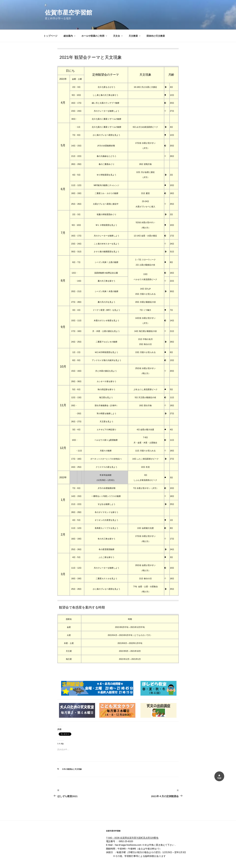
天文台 (118, 23)
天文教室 (135, 23)
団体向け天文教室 (156, 23)
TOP (219, 778)
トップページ (50, 23)
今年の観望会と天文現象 (72, 757)
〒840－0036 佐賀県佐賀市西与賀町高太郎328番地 (132, 825)
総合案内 (70, 23)
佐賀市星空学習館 (69, 13)
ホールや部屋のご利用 (94, 23)
